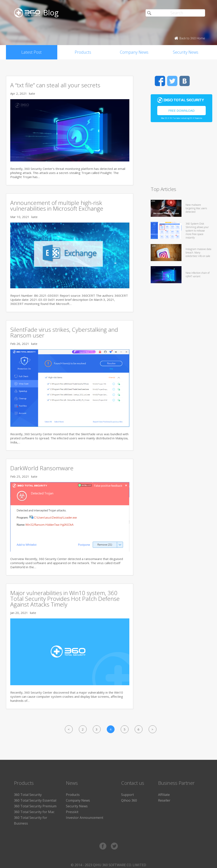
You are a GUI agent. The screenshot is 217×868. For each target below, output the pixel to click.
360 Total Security (28, 795)
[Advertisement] (180, 156)
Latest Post (32, 52)
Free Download (181, 110)
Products (83, 52)
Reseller (164, 800)
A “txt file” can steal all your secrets (55, 85)
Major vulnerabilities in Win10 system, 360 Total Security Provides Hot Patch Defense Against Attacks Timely (65, 599)
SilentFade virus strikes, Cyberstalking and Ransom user (64, 332)
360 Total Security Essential (35, 800)
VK (185, 81)
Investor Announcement (85, 818)
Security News (186, 52)
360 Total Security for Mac (34, 812)
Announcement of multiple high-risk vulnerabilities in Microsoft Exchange (57, 206)
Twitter (172, 81)
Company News (134, 52)
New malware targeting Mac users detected (196, 208)
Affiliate (164, 795)
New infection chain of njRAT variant (197, 275)
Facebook (160, 81)
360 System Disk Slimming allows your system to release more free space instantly (197, 231)
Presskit (72, 812)
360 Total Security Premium (35, 806)
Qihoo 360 (129, 800)
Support (127, 795)
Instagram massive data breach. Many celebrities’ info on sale (198, 253)
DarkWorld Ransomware (42, 468)
